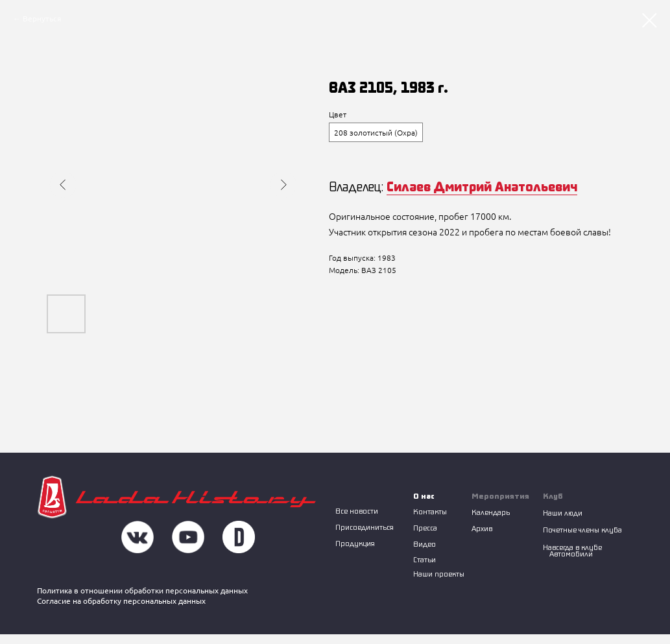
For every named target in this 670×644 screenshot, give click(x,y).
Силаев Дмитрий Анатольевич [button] (482, 186)
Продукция (355, 543)
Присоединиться (365, 527)
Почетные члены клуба (582, 530)
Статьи (425, 559)
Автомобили (571, 554)
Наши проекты (439, 574)
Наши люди (563, 513)
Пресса (425, 528)
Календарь (491, 512)
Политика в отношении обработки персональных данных (142, 590)
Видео (425, 544)
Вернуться (42, 18)
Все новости (357, 511)
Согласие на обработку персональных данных (121, 601)
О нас (424, 496)
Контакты (430, 511)
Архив (482, 528)
